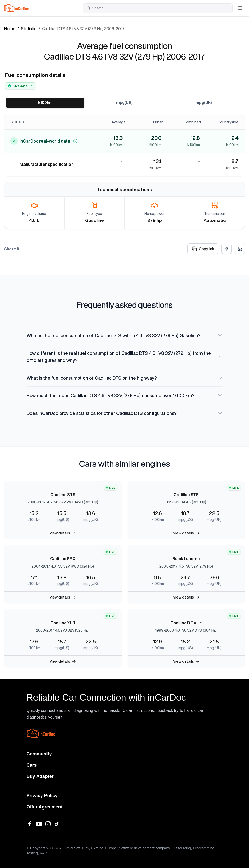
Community (39, 754)
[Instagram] (48, 824)
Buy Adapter (40, 776)
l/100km (45, 103)
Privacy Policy (42, 796)
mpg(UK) (204, 103)
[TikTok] (57, 824)
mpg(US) (124, 103)
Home (10, 29)
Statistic (29, 29)
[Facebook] (30, 824)
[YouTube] (39, 824)
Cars (32, 765)
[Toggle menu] (240, 8)
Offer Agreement (45, 807)
